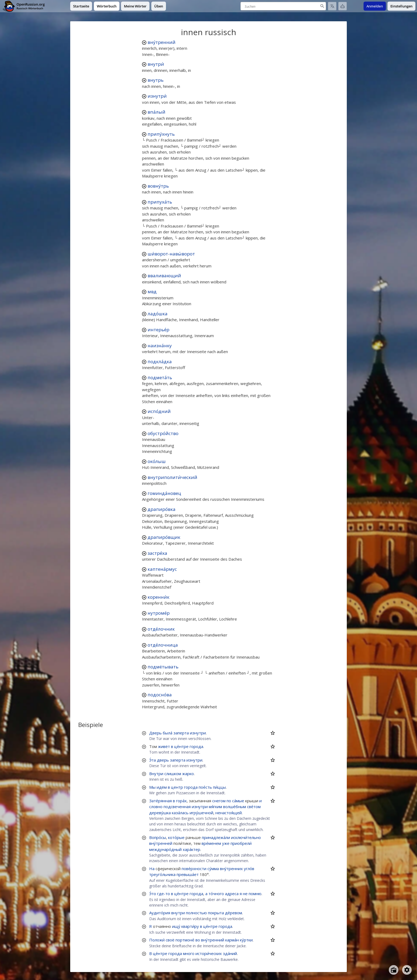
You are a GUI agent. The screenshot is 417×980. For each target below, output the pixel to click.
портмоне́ (185, 940)
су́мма (213, 869)
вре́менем (211, 843)
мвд (152, 291)
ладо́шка (158, 314)
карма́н (232, 940)
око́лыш (157, 461)
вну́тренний (162, 42)
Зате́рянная (160, 801)
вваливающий (164, 276)
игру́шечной (201, 813)
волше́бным (235, 807)
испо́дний (159, 411)
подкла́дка (160, 361)
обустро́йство (163, 433)
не (245, 894)
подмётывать (163, 667)
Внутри (156, 774)
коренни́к (159, 597)
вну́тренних (231, 869)
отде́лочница (163, 645)
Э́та (153, 760)
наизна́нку (160, 346)
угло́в (249, 869)
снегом (219, 801)
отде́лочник (161, 629)
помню (255, 894)
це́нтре (181, 746)
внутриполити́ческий (172, 477)
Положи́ (157, 940)
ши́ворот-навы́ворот (171, 254)
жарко (188, 774)
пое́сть (205, 787)
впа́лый (157, 112)
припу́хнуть (161, 134)
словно (156, 807)
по (229, 801)
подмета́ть (160, 377)
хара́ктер (191, 849)
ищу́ (176, 926)
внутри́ (156, 64)
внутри (178, 913)
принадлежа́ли (216, 837)
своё (170, 940)
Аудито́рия (160, 913)
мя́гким (215, 807)
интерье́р (159, 330)
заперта (181, 733)
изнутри (198, 733)
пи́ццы (219, 787)
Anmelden (375, 6)
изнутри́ (157, 96)
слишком (173, 774)
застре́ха (157, 553)
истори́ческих (209, 953)
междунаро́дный (165, 849)
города (196, 746)
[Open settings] (407, 970)
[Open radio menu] (394, 970)
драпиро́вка (162, 509)
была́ (168, 733)
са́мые (238, 801)
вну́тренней (161, 843)
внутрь (156, 80)
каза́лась (180, 813)
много (189, 953)
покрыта (216, 913)
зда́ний (230, 953)
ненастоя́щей (229, 813)
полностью (196, 913)
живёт (164, 746)
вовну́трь (158, 186)
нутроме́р (159, 613)
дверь (163, 760)
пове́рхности (194, 869)
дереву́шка (160, 813)
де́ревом (233, 913)
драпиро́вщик (164, 537)
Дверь (155, 733)
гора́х (181, 801)
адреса (232, 894)
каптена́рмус (162, 569)
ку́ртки (246, 940)
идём (162, 787)
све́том (254, 807)
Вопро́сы (158, 837)
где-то (164, 894)
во (198, 940)
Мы (152, 787)
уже (226, 843)
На (152, 869)
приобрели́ (241, 843)
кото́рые (176, 837)
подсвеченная (177, 807)
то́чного (216, 894)
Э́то (153, 894)
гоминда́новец (164, 493)
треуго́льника (162, 874)
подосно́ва (160, 695)
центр (177, 787)
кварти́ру (190, 926)
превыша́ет (188, 874)
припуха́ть (160, 202)
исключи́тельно (246, 837)
